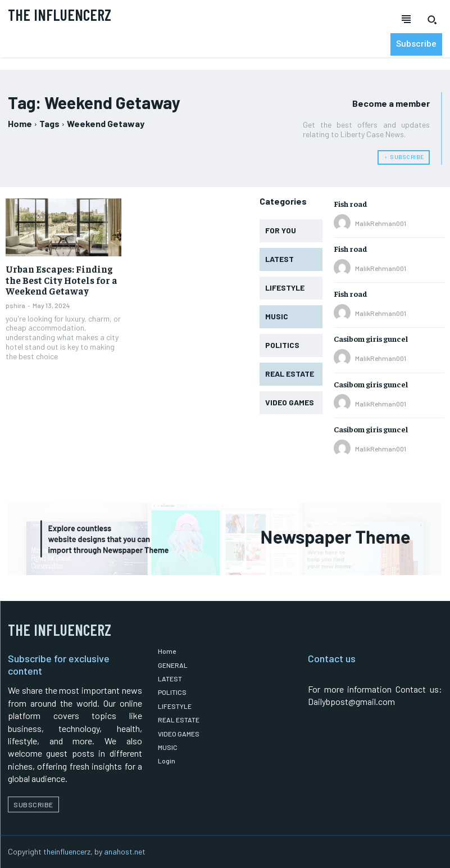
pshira (15, 304)
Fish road (351, 204)
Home (20, 123)
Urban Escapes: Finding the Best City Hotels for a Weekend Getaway (59, 279)
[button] (432, 20)
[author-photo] (344, 223)
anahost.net (125, 851)
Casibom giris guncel (371, 338)
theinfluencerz (67, 851)
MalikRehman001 (381, 223)
